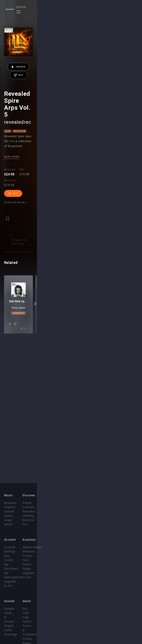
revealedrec (18, 198)
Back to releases (73, 287)
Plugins (9, 593)
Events (80, 504)
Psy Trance (125, 207)
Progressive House (103, 207)
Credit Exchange (15, 597)
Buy (58, 250)
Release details (79, 249)
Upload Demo (14, 513)
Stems (79, 557)
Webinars (82, 548)
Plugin (79, 561)
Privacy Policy (84, 601)
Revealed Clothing (87, 513)
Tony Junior (71, 456)
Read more (12, 233)
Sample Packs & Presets (21, 588)
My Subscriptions (16, 557)
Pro (22, 246)
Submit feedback (87, 605)
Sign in (124, 7)
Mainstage (60, 207)
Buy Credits (12, 548)
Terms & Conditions (89, 597)
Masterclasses (85, 544)
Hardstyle (71, 462)
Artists (8, 521)
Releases (10, 504)
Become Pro (84, 517)
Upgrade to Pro (15, 561)
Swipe (8, 517)
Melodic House (79, 207)
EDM (31, 207)
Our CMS (81, 588)
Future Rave (44, 207)
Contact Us (83, 610)
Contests (81, 508)
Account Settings (16, 544)
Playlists (10, 508)
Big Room (19, 207)
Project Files (84, 553)
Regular (10, 246)
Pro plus (39, 246)
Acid (8, 207)
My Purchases (14, 553)
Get (129, 473)
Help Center (83, 593)
